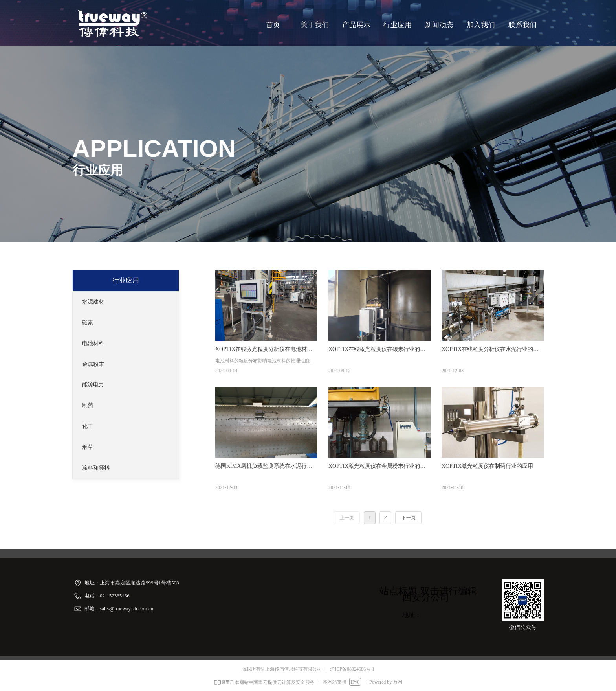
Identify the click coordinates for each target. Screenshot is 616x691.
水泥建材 (93, 302)
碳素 (88, 323)
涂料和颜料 (96, 468)
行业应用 (126, 280)
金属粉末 (93, 364)
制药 (88, 405)
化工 (88, 426)
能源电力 (93, 385)
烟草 (88, 447)
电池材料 (93, 343)
